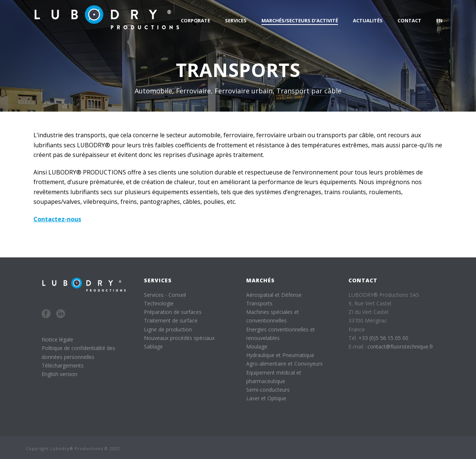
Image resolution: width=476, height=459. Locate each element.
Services (236, 20)
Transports (259, 303)
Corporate (195, 20)
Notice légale (57, 339)
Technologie (159, 303)
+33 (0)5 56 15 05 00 (383, 338)
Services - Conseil (165, 295)
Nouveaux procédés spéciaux (179, 338)
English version (59, 374)
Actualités (368, 20)
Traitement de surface (171, 320)
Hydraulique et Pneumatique (280, 355)
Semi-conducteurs (268, 390)
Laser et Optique (266, 398)
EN (439, 20)
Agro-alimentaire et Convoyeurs (284, 364)
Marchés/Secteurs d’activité (300, 20)
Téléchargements (63, 365)
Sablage (153, 346)
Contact (409, 20)
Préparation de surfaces (173, 312)
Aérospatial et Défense (274, 295)
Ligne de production (168, 329)
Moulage (257, 346)
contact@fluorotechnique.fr (400, 346)
